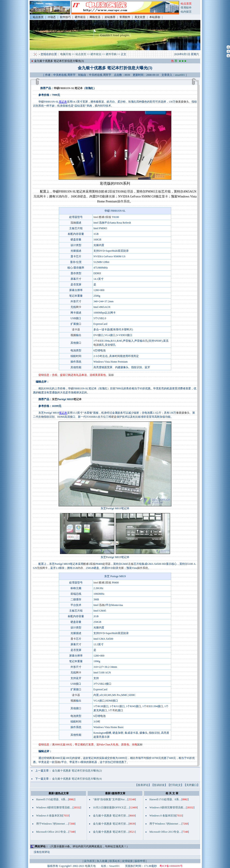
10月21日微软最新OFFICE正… (111, 807)
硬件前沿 (96, 54)
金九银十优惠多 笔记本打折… (111, 816)
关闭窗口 (192, 785)
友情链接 (127, 861)
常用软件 (186, 8)
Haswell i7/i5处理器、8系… (52, 799)
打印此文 (175, 785)
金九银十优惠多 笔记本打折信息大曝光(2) (77, 771)
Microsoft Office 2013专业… (52, 832)
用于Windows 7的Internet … (52, 824)
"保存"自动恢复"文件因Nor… (110, 799)
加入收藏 (102, 861)
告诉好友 (159, 785)
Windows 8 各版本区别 (49, 816)
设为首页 (89, 861)
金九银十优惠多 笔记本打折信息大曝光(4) (77, 779)
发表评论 (143, 785)
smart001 (180, 75)
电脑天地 (66, 54)
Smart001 (114, 866)
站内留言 (186, 12)
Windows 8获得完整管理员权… (54, 807)
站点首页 (81, 54)
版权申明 (140, 861)
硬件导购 (111, 54)
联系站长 (115, 861)
